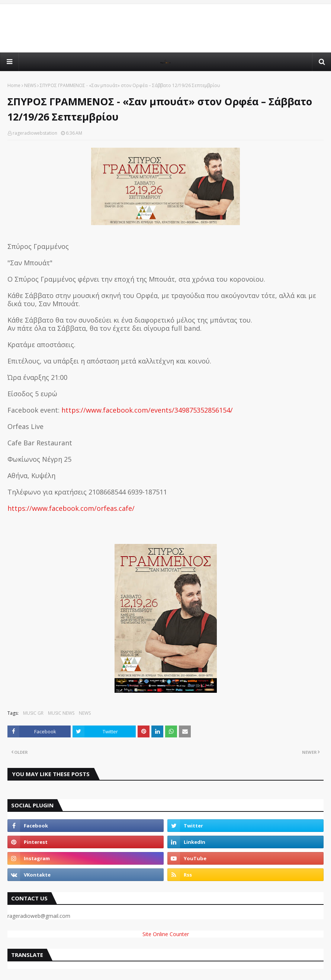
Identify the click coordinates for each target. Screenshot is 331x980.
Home (14, 85)
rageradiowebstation (35, 133)
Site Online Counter (166, 934)
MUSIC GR (33, 713)
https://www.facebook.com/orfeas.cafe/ (71, 508)
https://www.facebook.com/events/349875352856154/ (147, 410)
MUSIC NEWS (61, 713)
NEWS (30, 85)
